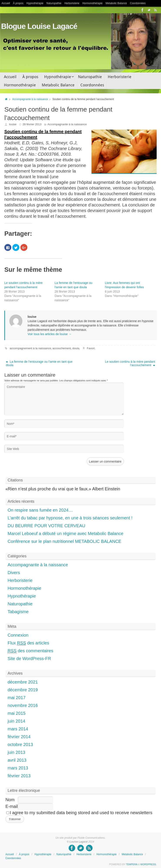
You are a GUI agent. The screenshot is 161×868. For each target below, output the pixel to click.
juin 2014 (16, 721)
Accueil (6, 3)
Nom (10, 800)
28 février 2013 (32, 124)
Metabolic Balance (116, 3)
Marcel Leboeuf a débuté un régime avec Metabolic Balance (66, 534)
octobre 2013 (20, 744)
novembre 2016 (23, 705)
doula (76, 348)
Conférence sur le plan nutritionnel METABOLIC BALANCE (64, 541)
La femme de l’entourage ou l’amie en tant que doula (39, 363)
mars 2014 (18, 729)
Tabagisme (18, 612)
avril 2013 (17, 760)
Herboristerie (72, 3)
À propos (18, 3)
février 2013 (19, 776)
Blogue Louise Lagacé (39, 26)
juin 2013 (16, 752)
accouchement (62, 348)
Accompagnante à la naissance (32, 99)
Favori (91, 348)
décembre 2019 (23, 690)
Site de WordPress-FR (29, 659)
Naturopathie (54, 3)
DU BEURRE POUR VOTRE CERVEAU (46, 526)
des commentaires (30, 651)
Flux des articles (28, 643)
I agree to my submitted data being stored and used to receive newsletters (79, 813)
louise (13, 124)
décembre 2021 (23, 682)
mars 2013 (18, 768)
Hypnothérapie (35, 3)
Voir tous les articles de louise (50, 334)
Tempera (132, 864)
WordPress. (149, 864)
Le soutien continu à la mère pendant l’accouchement (130, 363)
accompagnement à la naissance (30, 348)
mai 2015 (17, 713)
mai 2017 (17, 698)
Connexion (18, 635)
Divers (14, 573)
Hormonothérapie (92, 3)
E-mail (12, 806)
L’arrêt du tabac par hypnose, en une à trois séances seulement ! (70, 518)
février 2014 (19, 737)
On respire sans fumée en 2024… (40, 510)
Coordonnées (138, 3)
